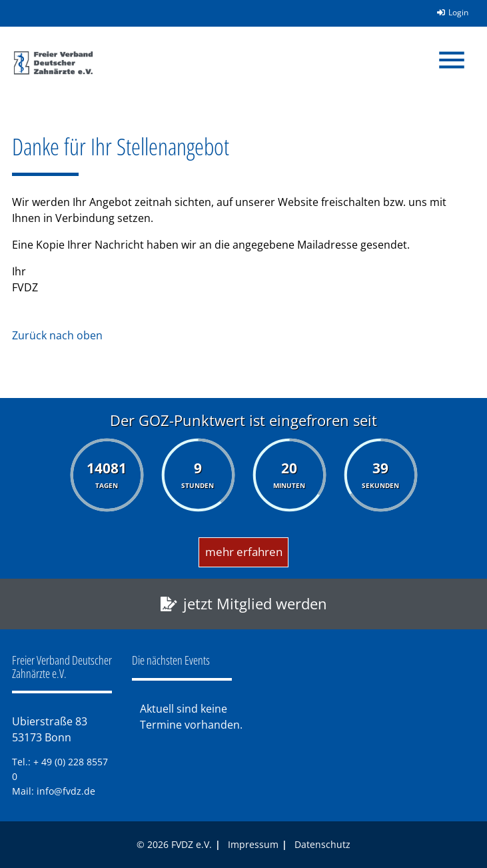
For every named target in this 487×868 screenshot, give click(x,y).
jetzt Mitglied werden (255, 604)
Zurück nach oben (57, 335)
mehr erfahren (244, 552)
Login (448, 12)
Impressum (253, 844)
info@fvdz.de (66, 791)
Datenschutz (322, 844)
